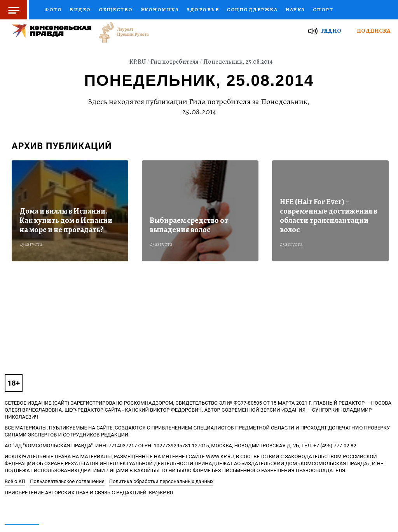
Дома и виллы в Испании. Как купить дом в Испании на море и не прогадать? (66, 221)
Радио (331, 31)
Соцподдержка (252, 10)
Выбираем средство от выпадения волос (189, 225)
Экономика (160, 10)
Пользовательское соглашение (67, 481)
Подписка (374, 31)
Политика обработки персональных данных (161, 481)
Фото (53, 10)
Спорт (323, 10)
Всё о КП (15, 481)
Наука (295, 10)
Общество (116, 10)
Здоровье (203, 10)
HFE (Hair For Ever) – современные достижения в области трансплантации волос (329, 216)
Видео (80, 10)
